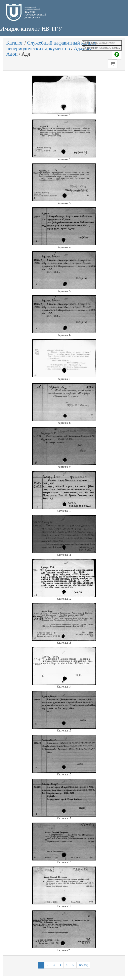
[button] (113, 64)
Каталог (15, 43)
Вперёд (83, 965)
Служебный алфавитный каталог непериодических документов (52, 46)
